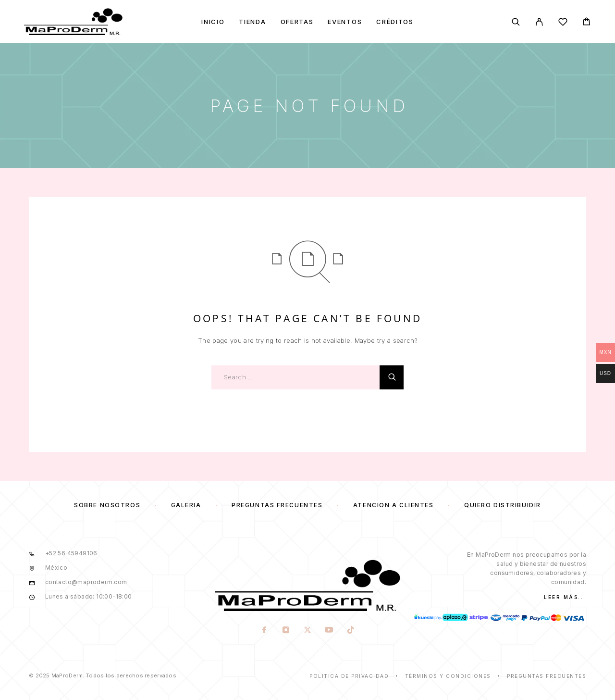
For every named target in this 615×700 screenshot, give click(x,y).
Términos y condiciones (448, 676)
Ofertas (297, 22)
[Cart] (586, 23)
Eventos (345, 22)
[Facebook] (264, 631)
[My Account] (539, 22)
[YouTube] (329, 631)
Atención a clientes (394, 505)
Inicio (213, 22)
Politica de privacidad (349, 676)
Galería (186, 505)
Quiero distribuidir (503, 505)
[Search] (516, 22)
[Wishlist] (563, 23)
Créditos (395, 22)
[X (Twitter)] (307, 631)
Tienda (252, 22)
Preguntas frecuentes (277, 505)
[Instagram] (286, 631)
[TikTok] (351, 631)
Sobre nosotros (107, 505)
